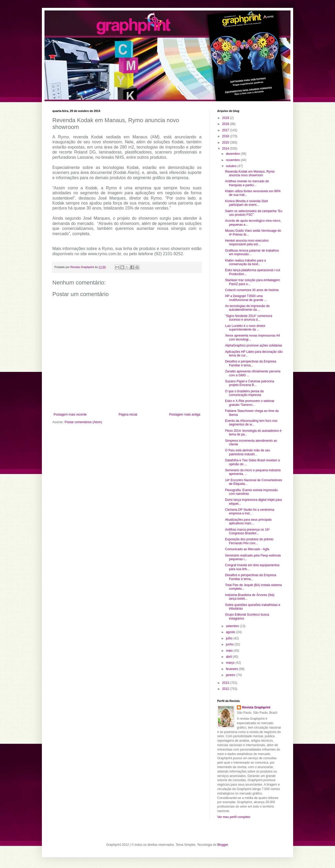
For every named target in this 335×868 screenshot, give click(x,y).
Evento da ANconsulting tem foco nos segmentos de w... (251, 423)
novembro (233, 160)
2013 (226, 683)
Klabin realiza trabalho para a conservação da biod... (245, 262)
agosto (231, 632)
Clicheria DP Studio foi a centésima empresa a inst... (250, 512)
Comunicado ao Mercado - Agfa (247, 549)
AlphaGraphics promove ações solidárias (254, 345)
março (231, 663)
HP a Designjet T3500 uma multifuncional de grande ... (246, 298)
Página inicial (128, 415)
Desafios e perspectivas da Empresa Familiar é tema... (251, 363)
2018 (226, 124)
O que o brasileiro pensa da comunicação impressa (244, 393)
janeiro (231, 675)
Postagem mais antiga (185, 415)
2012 (226, 689)
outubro (232, 166)
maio (230, 651)
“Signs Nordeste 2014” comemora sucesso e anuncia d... (249, 318)
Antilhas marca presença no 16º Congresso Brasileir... (247, 531)
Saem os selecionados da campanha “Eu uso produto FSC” (254, 213)
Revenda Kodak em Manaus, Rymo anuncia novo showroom (250, 173)
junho (230, 644)
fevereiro (232, 669)
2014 (226, 149)
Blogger (223, 845)
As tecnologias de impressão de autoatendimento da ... (247, 308)
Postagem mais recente (70, 415)
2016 (226, 136)
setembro (233, 626)
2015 (226, 143)
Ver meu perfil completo (234, 817)
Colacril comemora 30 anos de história (252, 290)
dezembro (233, 154)
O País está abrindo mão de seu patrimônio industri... (248, 452)
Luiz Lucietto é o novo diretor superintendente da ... (245, 328)
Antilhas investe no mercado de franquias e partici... (247, 183)
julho (230, 638)
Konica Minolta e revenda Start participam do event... (247, 203)
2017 (226, 130)
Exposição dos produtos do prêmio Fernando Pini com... (249, 541)
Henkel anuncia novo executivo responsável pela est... (247, 242)
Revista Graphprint (256, 707)
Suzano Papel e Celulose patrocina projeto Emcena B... (250, 383)
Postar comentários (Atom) (83, 422)
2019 (226, 118)
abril (229, 657)
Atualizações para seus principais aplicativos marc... (248, 521)
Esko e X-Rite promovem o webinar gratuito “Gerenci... (250, 403)
